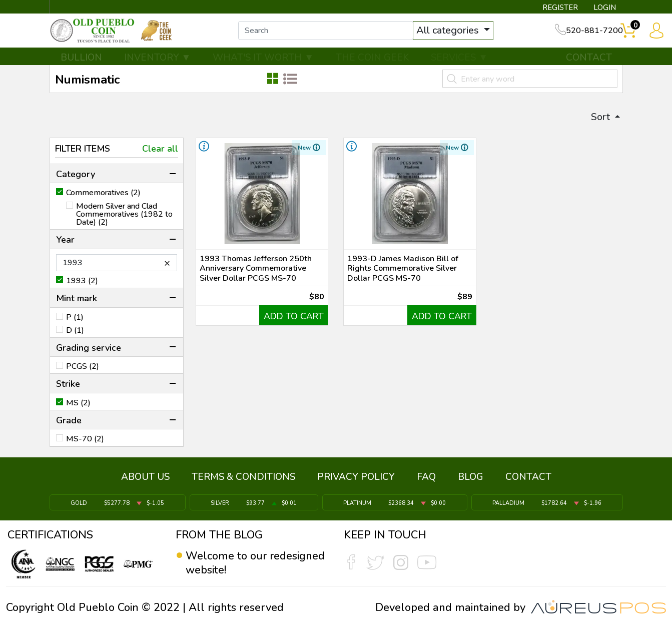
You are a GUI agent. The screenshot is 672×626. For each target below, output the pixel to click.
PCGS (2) (83, 373)
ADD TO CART (293, 327)
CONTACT (589, 64)
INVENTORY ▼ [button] (158, 64)
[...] (335, 34)
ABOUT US (145, 479)
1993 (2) (82, 287)
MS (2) (78, 409)
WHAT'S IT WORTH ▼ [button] (263, 64)
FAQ (426, 479)
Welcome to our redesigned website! (256, 563)
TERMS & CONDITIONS (243, 479)
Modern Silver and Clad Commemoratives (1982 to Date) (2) (124, 221)
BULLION (81, 64)
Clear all (160, 155)
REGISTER (559, 8)
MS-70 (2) (85, 446)
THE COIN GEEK (372, 64)
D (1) (75, 337)
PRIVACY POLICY (356, 479)
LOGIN (604, 8)
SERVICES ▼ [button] (459, 64)
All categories (458, 34)
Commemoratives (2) (103, 200)
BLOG (471, 479)
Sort (600, 123)
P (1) (75, 324)
